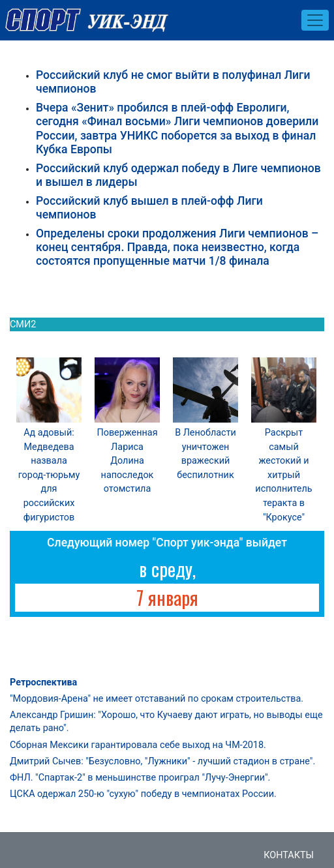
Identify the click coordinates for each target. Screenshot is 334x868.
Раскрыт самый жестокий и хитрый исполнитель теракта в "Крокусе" (283, 475)
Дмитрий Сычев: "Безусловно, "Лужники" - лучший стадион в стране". (162, 761)
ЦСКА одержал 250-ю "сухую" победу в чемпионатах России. (143, 794)
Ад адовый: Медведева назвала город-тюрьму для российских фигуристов (49, 475)
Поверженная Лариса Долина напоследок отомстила (127, 461)
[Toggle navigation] (315, 20)
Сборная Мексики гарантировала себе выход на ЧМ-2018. (138, 745)
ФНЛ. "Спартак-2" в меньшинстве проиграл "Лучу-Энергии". (140, 778)
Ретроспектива (43, 682)
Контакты (289, 855)
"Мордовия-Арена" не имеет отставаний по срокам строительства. (157, 699)
